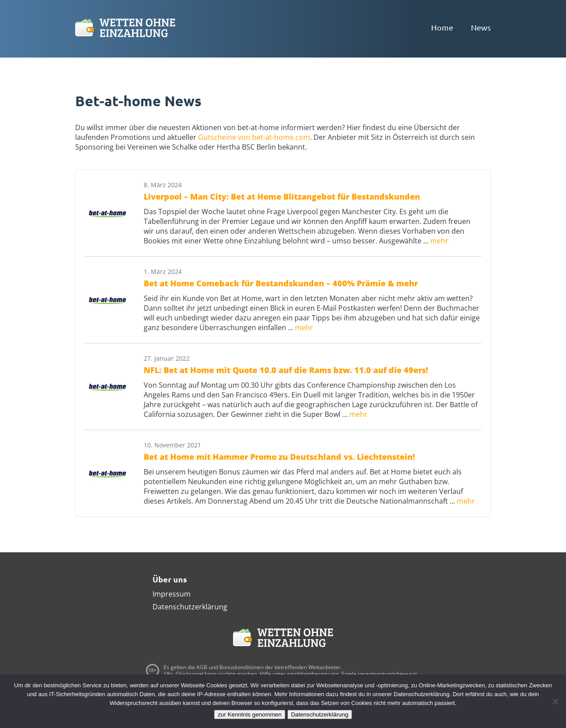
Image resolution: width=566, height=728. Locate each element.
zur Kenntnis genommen (249, 715)
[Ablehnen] (555, 701)
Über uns (170, 579)
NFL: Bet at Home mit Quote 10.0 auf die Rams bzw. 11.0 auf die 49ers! (286, 370)
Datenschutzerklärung (190, 607)
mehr (439, 241)
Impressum (172, 594)
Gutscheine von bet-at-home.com (254, 137)
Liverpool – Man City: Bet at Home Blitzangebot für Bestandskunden (282, 196)
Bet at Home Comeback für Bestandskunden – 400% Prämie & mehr (281, 283)
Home (442, 27)
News (481, 27)
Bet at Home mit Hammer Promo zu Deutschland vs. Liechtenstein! (279, 457)
